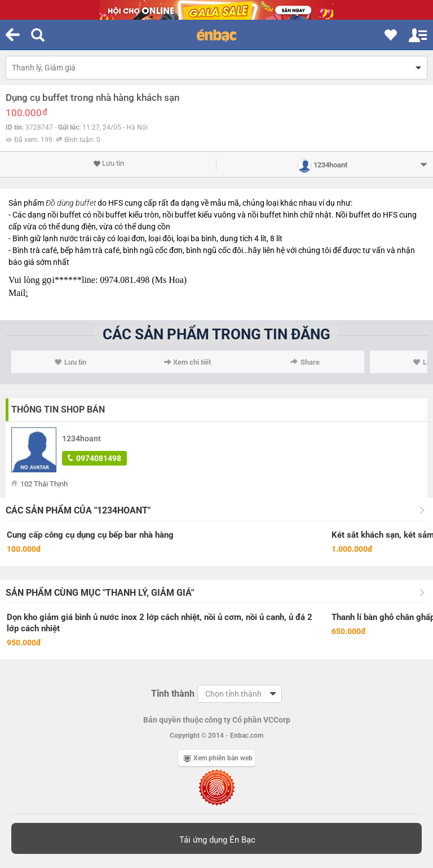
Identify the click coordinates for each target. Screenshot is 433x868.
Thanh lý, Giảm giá (44, 68)
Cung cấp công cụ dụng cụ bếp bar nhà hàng (90, 535)
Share (305, 362)
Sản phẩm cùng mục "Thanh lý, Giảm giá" (100, 593)
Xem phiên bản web (218, 758)
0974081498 (94, 458)
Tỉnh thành (173, 694)
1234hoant (81, 439)
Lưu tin (109, 163)
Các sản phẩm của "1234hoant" (78, 510)
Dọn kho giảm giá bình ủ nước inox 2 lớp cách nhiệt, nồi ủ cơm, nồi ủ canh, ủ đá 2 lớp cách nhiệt (160, 623)
